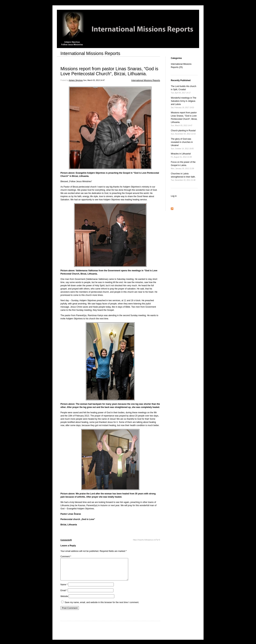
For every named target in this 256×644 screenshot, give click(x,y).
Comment (66, 556)
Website (64, 601)
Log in (174, 196)
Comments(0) (66, 540)
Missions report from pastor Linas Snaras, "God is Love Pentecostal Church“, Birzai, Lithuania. (184, 119)
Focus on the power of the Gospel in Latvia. (183, 165)
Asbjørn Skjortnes (76, 80)
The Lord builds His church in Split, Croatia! (184, 89)
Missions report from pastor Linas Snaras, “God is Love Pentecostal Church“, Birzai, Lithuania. (109, 71)
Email (64, 595)
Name (64, 589)
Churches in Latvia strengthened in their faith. (183, 177)
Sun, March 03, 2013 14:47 (94, 80)
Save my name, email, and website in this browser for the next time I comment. (102, 607)
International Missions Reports (90, 53)
